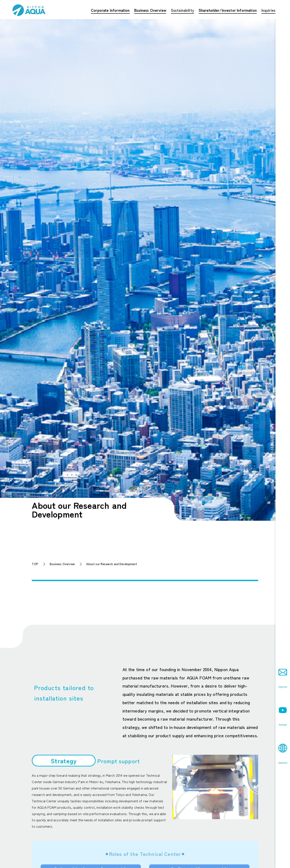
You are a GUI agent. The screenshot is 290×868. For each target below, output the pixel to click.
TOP (35, 564)
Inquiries (268, 10)
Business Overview (62, 564)
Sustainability (182, 10)
